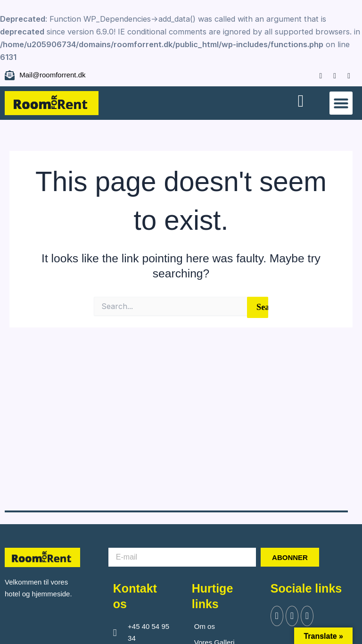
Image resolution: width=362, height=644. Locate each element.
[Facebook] (316, 75)
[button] (341, 103)
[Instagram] (330, 75)
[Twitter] (293, 616)
